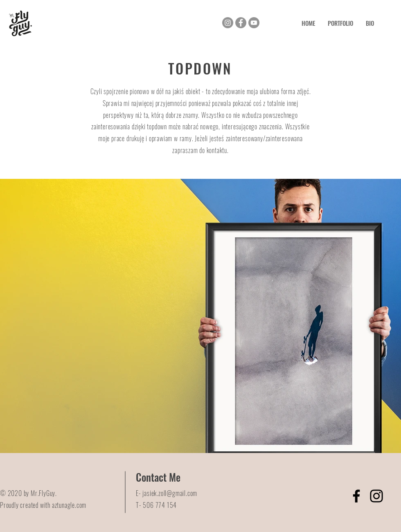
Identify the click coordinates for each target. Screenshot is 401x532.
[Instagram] (228, 23)
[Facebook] (241, 23)
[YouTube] (254, 23)
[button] (340, 23)
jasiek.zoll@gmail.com (170, 493)
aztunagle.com (69, 505)
